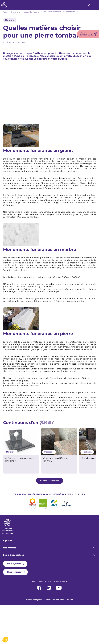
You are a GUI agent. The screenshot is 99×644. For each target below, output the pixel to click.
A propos (8, 579)
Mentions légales (34, 639)
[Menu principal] (94, 6)
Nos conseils (16, 15)
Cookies (70, 639)
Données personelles (54, 639)
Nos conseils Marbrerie (31, 15)
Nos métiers (10, 587)
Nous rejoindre (14, 603)
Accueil (6, 15)
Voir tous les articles (50, 520)
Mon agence (89, 7)
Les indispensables (13, 594)
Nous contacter (14, 611)
